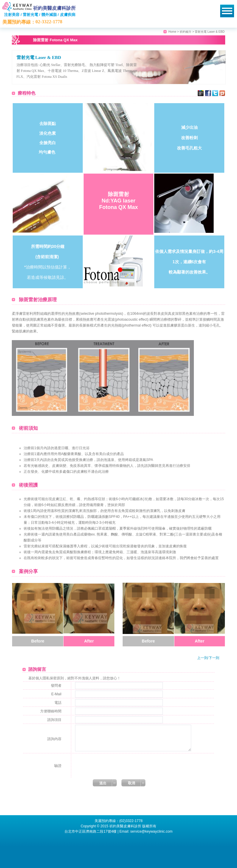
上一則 (202, 658)
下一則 (214, 658)
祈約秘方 (186, 32)
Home (172, 32)
